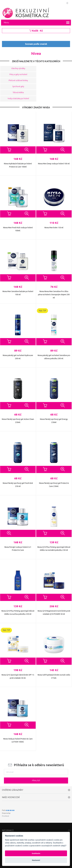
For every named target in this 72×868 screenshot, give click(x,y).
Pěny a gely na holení (18, 75)
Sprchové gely (18, 87)
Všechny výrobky (18, 69)
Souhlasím (36, 853)
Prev (4, 816)
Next (7, 816)
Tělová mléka (18, 93)
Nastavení (36, 860)
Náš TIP (42, 311)
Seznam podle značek (36, 44)
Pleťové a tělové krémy (18, 81)
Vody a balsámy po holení (18, 99)
